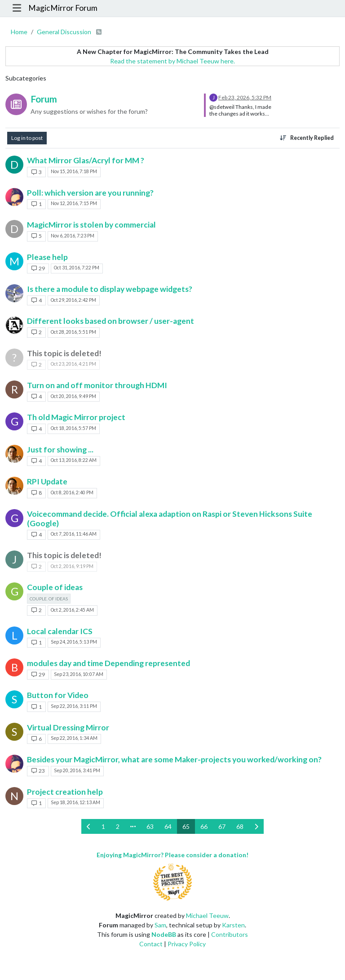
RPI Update (47, 481)
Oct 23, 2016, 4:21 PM (73, 364)
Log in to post (27, 138)
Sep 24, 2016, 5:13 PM (74, 642)
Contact (151, 944)
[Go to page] (133, 826)
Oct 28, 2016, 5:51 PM (73, 332)
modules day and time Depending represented (108, 663)
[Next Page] (256, 826)
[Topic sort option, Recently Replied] (307, 138)
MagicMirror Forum (63, 8)
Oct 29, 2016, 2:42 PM (73, 300)
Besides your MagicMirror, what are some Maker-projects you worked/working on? (174, 759)
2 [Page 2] (118, 826)
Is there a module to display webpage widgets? (110, 289)
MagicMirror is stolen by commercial (91, 225)
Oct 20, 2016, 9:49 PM (73, 396)
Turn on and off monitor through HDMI (97, 385)
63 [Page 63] (150, 826)
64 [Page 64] (168, 826)
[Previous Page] (89, 826)
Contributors (230, 934)
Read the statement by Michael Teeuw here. (172, 61)
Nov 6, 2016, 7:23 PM (73, 236)
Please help (47, 257)
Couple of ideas (55, 587)
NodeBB (164, 934)
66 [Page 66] (204, 826)
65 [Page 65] (186, 826)
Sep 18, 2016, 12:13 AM (75, 802)
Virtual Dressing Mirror (68, 727)
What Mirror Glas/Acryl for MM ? (86, 160)
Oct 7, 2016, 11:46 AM (74, 534)
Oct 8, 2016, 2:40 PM (72, 492)
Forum (44, 99)
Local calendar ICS (60, 631)
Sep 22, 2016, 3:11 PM (74, 706)
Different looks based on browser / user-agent (111, 321)
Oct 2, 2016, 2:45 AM (72, 610)
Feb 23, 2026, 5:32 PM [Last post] (245, 97)
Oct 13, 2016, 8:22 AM (74, 460)
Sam (160, 925)
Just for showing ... (60, 450)
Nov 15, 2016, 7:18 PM (74, 171)
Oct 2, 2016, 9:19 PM (72, 566)
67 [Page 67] (222, 826)
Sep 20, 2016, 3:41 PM (77, 770)
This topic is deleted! (64, 353)
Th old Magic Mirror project (76, 417)
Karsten (233, 925)
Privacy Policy (187, 944)
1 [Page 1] (103, 826)
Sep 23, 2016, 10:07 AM (79, 674)
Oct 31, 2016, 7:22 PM (77, 268)
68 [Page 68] (240, 826)
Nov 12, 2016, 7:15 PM (74, 203)
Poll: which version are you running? (90, 193)
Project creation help (65, 792)
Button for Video (58, 695)
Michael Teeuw (207, 915)
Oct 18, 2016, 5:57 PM (73, 428)
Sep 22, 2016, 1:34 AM (74, 738)
